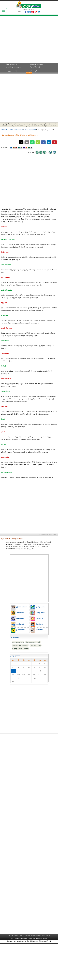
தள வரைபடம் (46, 936)
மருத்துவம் (19, 130)
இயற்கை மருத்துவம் (37, 64)
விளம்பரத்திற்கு (35, 936)
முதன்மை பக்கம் (7, 130)
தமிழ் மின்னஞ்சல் (17, 126)
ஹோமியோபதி (35, 67)
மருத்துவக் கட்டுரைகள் (14, 71)
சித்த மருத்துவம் (11, 64)
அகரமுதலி (23, 124)
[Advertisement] (29, 40)
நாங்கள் (16, 936)
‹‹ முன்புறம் (44, 534)
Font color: (5, 148)
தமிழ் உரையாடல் (33, 126)
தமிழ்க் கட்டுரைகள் (49, 126)
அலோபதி (33, 71)
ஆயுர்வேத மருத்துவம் (14, 67)
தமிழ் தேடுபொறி (9, 124)
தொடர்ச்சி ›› (53, 534)
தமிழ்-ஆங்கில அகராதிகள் (39, 124)
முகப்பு (10, 936)
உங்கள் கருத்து (24, 936)
